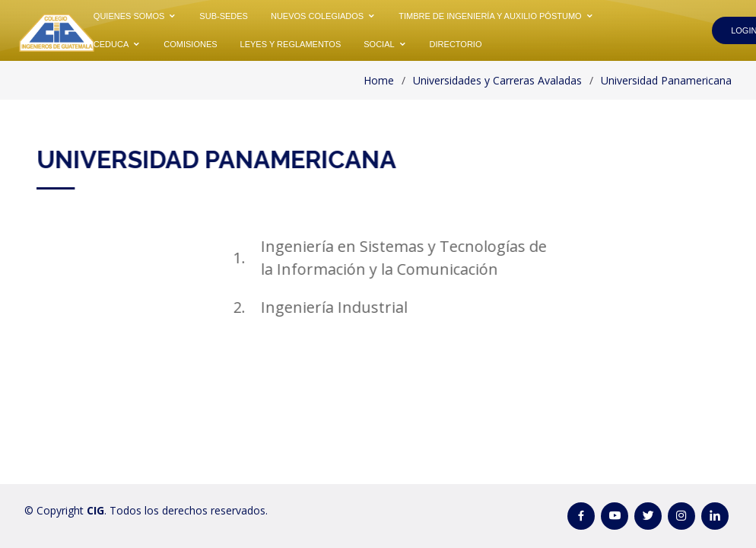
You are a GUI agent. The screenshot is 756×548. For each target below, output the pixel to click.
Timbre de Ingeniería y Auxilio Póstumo (490, 16)
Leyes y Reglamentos (291, 44)
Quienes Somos (129, 16)
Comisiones (190, 44)
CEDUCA (111, 44)
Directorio (456, 44)
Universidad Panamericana (666, 80)
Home (379, 80)
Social (379, 44)
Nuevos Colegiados (317, 16)
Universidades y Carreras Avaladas (497, 80)
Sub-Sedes (224, 16)
